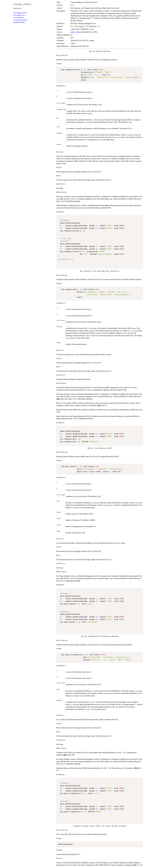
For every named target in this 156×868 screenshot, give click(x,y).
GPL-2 (73, 32)
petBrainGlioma (19, 22)
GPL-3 (79, 32)
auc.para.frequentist (20, 20)
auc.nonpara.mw (19, 15)
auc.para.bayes (19, 17)
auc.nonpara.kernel (20, 13)
